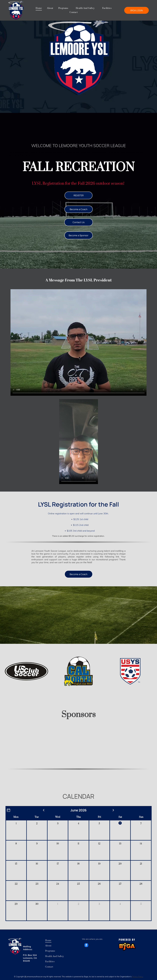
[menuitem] (39, 8)
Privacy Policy (137, 977)
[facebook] (86, 945)
